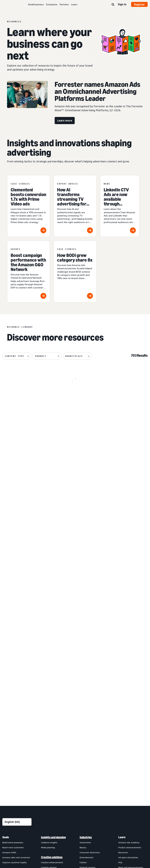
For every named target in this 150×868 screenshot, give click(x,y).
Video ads (7, 753)
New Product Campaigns (52, 803)
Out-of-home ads (11, 763)
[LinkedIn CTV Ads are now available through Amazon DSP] (120, 206)
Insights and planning (53, 689)
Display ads (8, 748)
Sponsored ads (9, 733)
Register (139, 4)
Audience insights (49, 694)
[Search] (113, 5)
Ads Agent (46, 808)
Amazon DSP (47, 778)
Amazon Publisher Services (54, 793)
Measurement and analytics (52, 736)
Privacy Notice (44, 827)
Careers (125, 827)
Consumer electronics (90, 704)
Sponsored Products (12, 738)
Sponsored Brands (11, 743)
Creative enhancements (52, 714)
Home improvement (89, 739)
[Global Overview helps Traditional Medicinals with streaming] (75, 467)
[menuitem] (17, 748)
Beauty (83, 699)
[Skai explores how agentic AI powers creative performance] (125, 534)
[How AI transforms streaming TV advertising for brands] (75, 206)
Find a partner (125, 734)
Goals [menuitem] (6, 689)
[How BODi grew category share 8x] (75, 271)
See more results (75, 642)
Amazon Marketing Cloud (53, 783)
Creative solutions (52, 709)
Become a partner (127, 739)
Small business (36, 4)
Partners (64, 4)
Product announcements (130, 699)
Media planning (48, 699)
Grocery (83, 724)
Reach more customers (13, 699)
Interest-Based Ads (65, 827)
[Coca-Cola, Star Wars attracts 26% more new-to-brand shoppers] (25, 534)
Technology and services (55, 772)
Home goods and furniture (92, 734)
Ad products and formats (12, 726)
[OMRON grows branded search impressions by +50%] (75, 401)
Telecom (84, 749)
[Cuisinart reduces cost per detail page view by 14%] (25, 467)
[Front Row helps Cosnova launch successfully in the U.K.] (125, 467)
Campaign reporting (50, 753)
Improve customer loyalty (14, 714)
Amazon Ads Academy (129, 694)
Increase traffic (9, 704)
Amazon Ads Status (107, 827)
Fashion (83, 714)
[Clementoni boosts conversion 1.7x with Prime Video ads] (28, 206)
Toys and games (87, 754)
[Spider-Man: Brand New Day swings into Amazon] (25, 401)
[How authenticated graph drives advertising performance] (125, 600)
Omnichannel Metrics (51, 758)
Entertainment (86, 709)
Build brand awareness (13, 694)
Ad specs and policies (128, 709)
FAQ (120, 714)
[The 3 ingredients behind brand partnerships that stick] (125, 401)
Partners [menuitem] (124, 729)
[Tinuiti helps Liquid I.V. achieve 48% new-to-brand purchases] (75, 534)
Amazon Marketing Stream (54, 748)
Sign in (122, 4)
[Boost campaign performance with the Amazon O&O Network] (28, 271)
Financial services (88, 719)
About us (7, 827)
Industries (86, 689)
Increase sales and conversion (16, 709)
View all (6, 768)
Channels (85, 769)
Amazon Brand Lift (50, 743)
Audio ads (7, 758)
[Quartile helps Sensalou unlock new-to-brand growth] (25, 600)
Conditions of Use (24, 827)
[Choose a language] (17, 674)
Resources (123, 704)
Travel (83, 759)
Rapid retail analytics (51, 763)
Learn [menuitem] (122, 689)
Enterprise (52, 4)
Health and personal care (91, 729)
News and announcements (131, 719)
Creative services (49, 719)
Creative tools (48, 724)
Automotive (85, 694)
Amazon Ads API (49, 788)
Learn (74, 4)
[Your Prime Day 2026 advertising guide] (75, 600)
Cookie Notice (86, 827)
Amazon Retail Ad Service (53, 798)
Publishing (84, 744)
